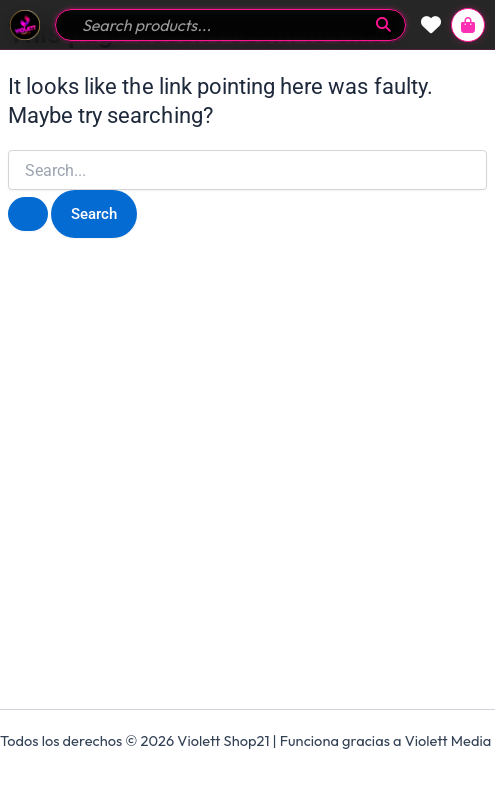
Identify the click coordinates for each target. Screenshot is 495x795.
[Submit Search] (383, 24)
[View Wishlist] (431, 25)
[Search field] (219, 25)
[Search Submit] (28, 214)
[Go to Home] (25, 25)
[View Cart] (468, 25)
